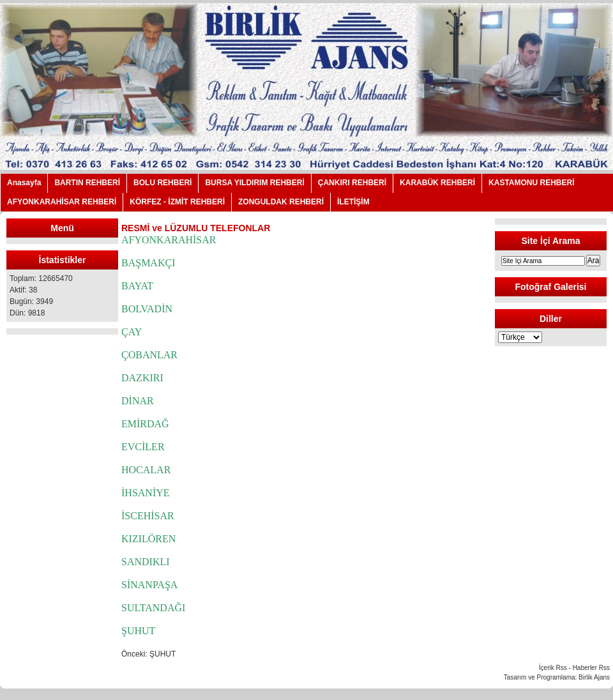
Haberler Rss (591, 668)
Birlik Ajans (594, 677)
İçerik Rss (553, 668)
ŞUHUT (163, 654)
